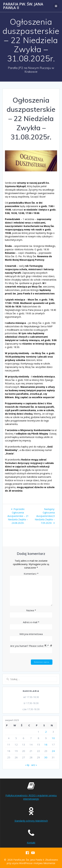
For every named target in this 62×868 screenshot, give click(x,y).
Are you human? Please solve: (31, 649)
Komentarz (31, 574)
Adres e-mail (31, 622)
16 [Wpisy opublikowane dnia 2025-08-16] (46, 744)
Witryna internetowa (31, 634)
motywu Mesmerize (45, 863)
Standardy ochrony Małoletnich (31, 821)
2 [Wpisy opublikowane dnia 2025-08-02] (46, 732)
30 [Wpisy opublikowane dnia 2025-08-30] (46, 757)
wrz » (34, 765)
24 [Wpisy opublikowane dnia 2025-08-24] (53, 751)
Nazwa (31, 610)
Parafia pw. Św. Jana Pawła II (23, 6)
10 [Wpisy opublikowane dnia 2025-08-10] (53, 738)
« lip (27, 765)
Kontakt (31, 843)
